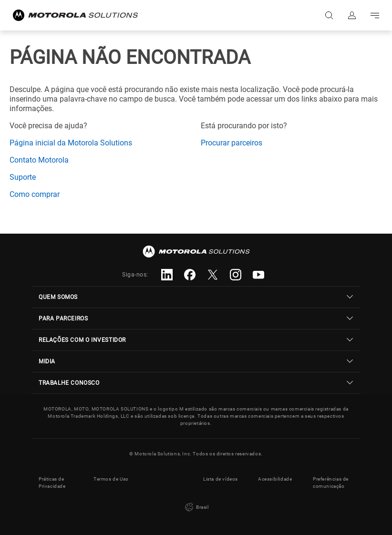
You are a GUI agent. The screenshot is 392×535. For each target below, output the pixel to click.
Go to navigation (375, 15)
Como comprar (35, 194)
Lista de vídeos (221, 479)
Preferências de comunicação (331, 483)
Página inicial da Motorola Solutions (71, 143)
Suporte (23, 177)
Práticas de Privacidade (52, 483)
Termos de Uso (111, 479)
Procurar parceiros (232, 143)
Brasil (196, 507)
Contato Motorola (39, 160)
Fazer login (352, 15)
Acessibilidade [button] (275, 479)
